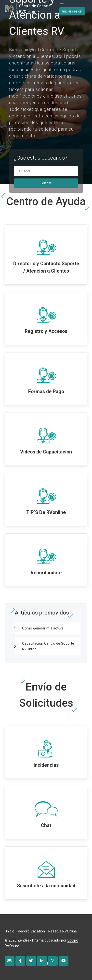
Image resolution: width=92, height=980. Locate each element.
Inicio (10, 931)
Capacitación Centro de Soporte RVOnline (48, 646)
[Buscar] (46, 171)
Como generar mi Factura (43, 628)
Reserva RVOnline (63, 931)
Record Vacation (31, 931)
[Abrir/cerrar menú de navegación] (62, 5)
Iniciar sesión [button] (72, 11)
